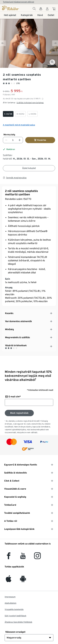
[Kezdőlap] (11, 8)
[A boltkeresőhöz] (41, 10)
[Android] (23, 580)
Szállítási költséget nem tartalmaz (30, 103)
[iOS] (9, 580)
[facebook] (9, 557)
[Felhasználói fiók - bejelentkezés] (47, 10)
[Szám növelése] (20, 140)
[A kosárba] (54, 9)
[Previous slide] (3, 43)
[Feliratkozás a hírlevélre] (19, 413)
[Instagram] (37, 557)
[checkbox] (8, 114)
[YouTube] (23, 557)
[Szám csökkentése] (6, 140)
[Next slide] (55, 43)
